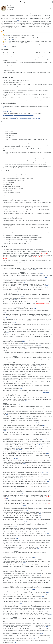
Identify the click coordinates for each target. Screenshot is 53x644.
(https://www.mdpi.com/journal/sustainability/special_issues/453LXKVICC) (25, 119)
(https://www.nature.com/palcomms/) (11, 108)
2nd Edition (9, 111)
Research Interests (34, 2)
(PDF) (36, 270)
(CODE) (48, 392)
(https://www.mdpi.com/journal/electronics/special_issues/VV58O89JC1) (18, 115)
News (42, 2)
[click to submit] (10, 39)
